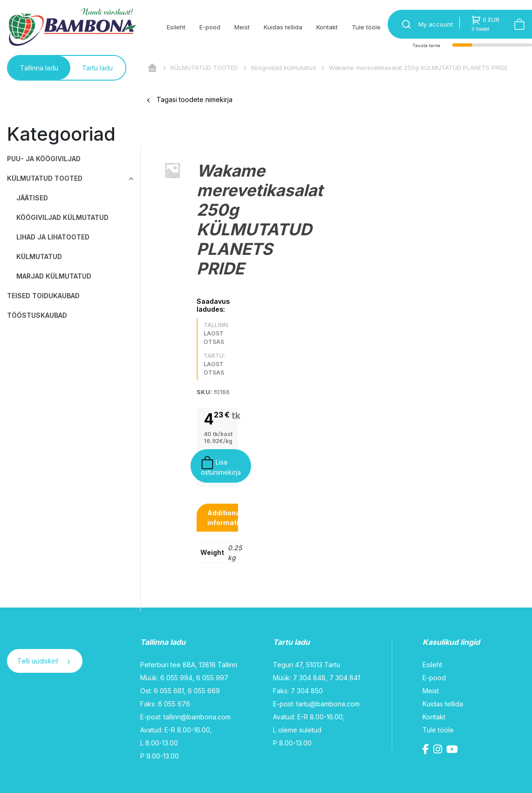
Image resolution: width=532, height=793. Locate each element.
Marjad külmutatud (54, 276)
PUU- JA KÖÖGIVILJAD (44, 159)
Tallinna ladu (39, 68)
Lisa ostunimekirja (221, 466)
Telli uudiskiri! (44, 661)
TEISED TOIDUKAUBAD (43, 296)
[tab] (227, 518)
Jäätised (32, 198)
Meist (242, 27)
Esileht (176, 27)
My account (436, 24)
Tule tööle (366, 27)
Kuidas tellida (283, 27)
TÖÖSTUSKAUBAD (37, 315)
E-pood (210, 27)
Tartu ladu (97, 68)
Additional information (227, 518)
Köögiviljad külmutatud (283, 68)
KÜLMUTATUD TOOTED (204, 68)
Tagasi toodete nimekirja (190, 99)
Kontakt (327, 27)
